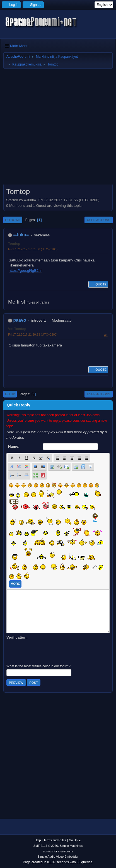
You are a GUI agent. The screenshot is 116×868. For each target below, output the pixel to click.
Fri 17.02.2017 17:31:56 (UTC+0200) (33, 249)
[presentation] (49, 651)
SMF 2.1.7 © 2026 (46, 846)
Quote (98, 284)
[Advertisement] (58, 128)
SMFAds (48, 851)
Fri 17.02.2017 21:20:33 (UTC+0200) (33, 334)
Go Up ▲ (75, 840)
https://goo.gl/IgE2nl (25, 271)
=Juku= (21, 235)
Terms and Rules (55, 840)
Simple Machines (71, 846)
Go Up (10, 394)
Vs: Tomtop (17, 329)
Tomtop (14, 244)
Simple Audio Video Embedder (58, 857)
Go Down (13, 220)
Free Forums (66, 851)
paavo (20, 320)
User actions (99, 220)
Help (38, 840)
